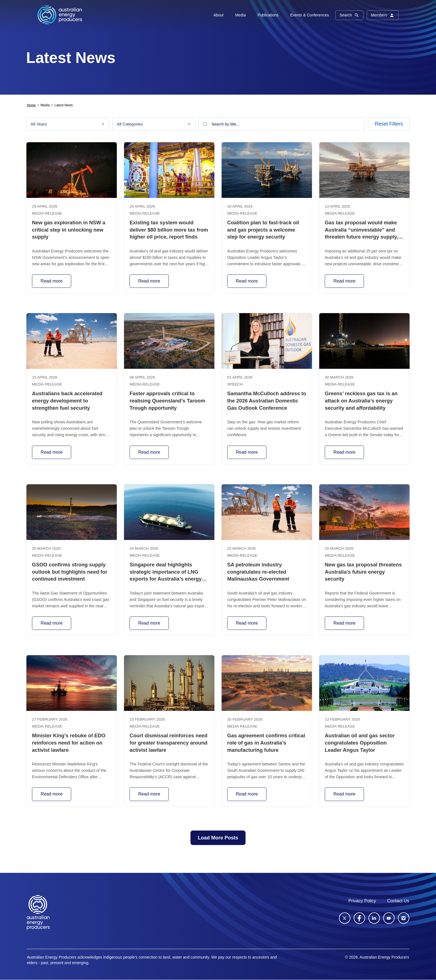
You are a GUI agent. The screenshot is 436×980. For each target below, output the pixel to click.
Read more (52, 281)
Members (383, 15)
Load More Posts (218, 838)
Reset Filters (389, 124)
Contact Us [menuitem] (398, 901)
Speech (235, 384)
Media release (47, 213)
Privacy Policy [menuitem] (362, 901)
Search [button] (349, 15)
